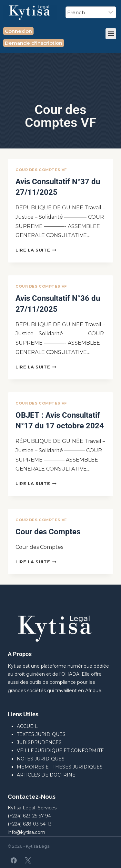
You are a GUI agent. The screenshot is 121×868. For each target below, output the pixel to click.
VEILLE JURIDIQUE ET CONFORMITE (60, 750)
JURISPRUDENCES (39, 742)
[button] (111, 34)
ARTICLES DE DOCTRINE (46, 775)
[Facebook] (14, 860)
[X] (28, 860)
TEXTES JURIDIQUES (41, 734)
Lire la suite (36, 250)
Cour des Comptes (48, 532)
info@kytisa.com (26, 832)
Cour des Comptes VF (41, 170)
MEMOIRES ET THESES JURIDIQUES (60, 767)
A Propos (20, 654)
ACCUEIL (27, 726)
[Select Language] (91, 12)
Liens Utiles (23, 714)
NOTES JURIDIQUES (41, 759)
